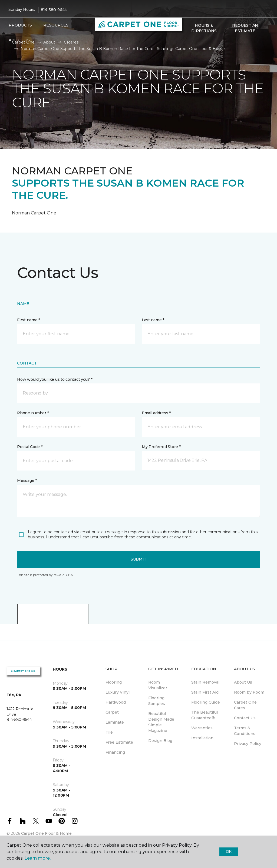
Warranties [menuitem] (202, 728)
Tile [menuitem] (109, 732)
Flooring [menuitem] (114, 682)
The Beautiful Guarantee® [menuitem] (205, 715)
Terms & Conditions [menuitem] (245, 731)
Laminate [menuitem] (115, 722)
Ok (229, 852)
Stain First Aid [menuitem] (205, 692)
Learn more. (37, 858)
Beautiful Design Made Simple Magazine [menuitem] (161, 722)
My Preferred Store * (161, 447)
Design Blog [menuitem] (160, 741)
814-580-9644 (54, 10)
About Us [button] (19, 40)
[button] (188, 42)
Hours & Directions (204, 28)
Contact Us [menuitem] (245, 718)
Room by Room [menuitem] (249, 692)
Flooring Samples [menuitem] (157, 701)
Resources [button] (56, 25)
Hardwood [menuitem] (116, 702)
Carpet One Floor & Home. (47, 833)
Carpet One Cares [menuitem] (245, 705)
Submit (138, 559)
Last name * (153, 320)
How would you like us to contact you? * (55, 379)
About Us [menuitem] (243, 682)
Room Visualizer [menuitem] (158, 685)
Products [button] (20, 25)
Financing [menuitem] (115, 752)
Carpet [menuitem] (112, 712)
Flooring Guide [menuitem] (206, 702)
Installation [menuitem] (202, 738)
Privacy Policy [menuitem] (248, 744)
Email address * (156, 413)
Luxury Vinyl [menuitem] (118, 692)
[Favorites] (194, 42)
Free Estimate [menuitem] (119, 742)
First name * (29, 320)
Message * (27, 481)
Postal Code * (30, 447)
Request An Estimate (245, 28)
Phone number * (33, 413)
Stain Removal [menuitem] (205, 682)
